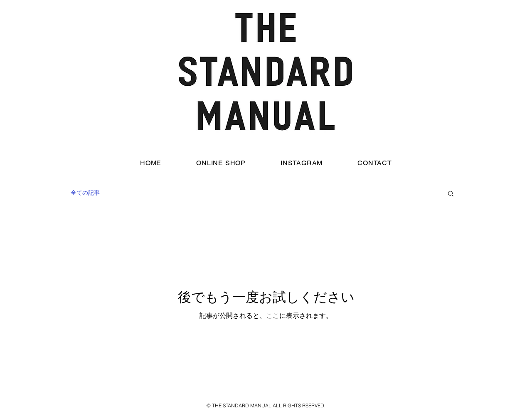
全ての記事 (85, 193)
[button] (451, 194)
